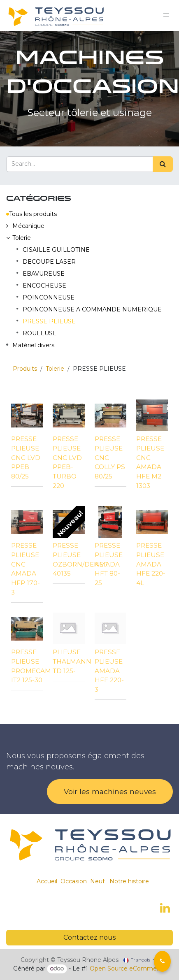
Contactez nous (89, 937)
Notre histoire (129, 881)
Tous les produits (31, 214)
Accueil (47, 881)
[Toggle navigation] (166, 15)
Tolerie (55, 369)
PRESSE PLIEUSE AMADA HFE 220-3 (109, 671)
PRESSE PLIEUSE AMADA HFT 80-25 (109, 564)
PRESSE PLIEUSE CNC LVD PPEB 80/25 (26, 457)
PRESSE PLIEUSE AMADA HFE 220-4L (151, 564)
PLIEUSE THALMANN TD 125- (72, 661)
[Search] (163, 164)
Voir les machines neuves (110, 791)
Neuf (97, 881)
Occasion (74, 881)
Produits (25, 369)
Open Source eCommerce (128, 968)
